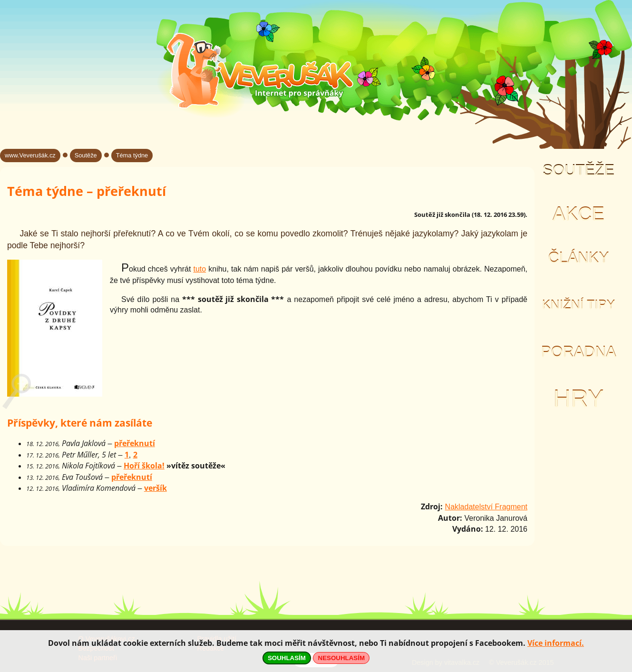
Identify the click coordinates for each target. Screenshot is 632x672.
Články (578, 258)
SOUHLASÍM (287, 658)
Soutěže (579, 170)
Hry (578, 399)
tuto (199, 269)
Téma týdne (132, 155)
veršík (156, 488)
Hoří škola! (144, 466)
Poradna (578, 352)
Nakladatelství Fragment (486, 507)
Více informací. (556, 643)
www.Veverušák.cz (30, 155)
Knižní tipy (579, 305)
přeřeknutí (135, 443)
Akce (579, 214)
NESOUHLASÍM (341, 658)
